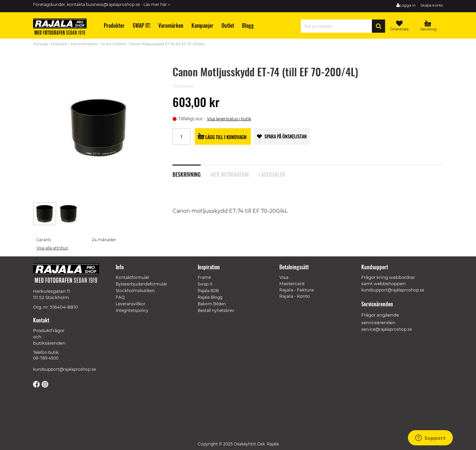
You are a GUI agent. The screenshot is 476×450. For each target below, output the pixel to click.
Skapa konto (432, 5)
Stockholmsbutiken (135, 291)
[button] (68, 214)
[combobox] (338, 26)
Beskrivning (187, 174)
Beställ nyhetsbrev (216, 310)
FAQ (120, 297)
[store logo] (63, 28)
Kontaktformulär (133, 277)
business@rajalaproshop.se (113, 4)
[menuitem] (114, 26)
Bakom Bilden (212, 304)
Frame (204, 277)
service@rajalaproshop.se (387, 329)
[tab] (192, 171)
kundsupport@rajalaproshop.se (64, 369)
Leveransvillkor (131, 304)
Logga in (408, 5)
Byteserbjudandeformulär (141, 284)
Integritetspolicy (132, 310)
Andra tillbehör (114, 44)
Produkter (59, 44)
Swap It (205, 284)
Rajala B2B (208, 291)
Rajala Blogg (210, 297)
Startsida (40, 44)
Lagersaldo (272, 174)
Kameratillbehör (84, 44)
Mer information (230, 174)
